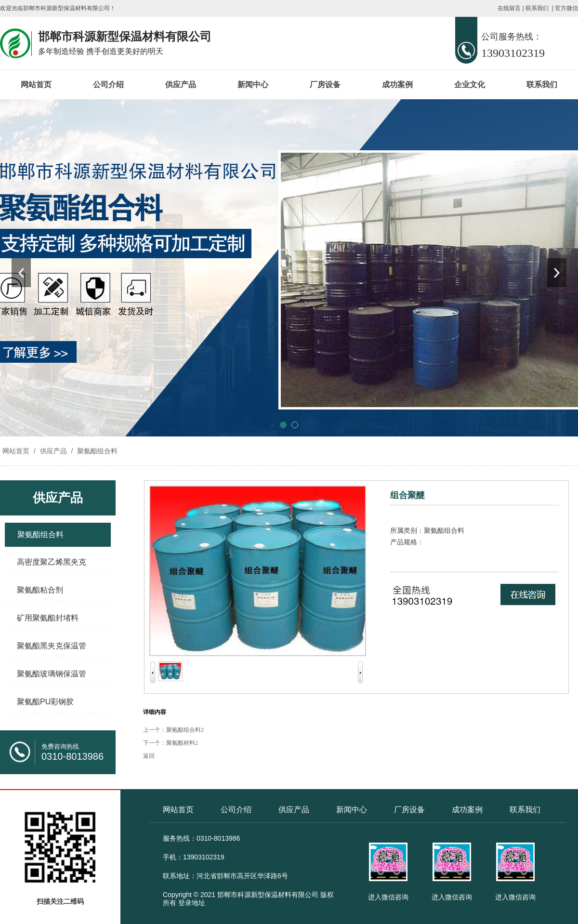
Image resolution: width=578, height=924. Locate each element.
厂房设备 (325, 85)
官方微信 (566, 8)
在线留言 (509, 8)
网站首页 (36, 85)
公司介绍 (108, 85)
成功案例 (397, 85)
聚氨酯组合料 (96, 451)
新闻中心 (253, 85)
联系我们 (537, 8)
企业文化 (470, 85)
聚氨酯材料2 (182, 743)
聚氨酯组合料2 (185, 730)
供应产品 (181, 85)
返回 (149, 756)
